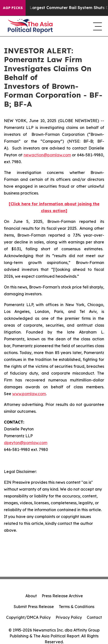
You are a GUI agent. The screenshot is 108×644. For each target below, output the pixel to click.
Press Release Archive (62, 596)
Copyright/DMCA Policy (28, 617)
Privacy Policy (69, 617)
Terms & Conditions (77, 607)
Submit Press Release (34, 607)
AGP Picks (13, 8)
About (31, 596)
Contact (94, 617)
